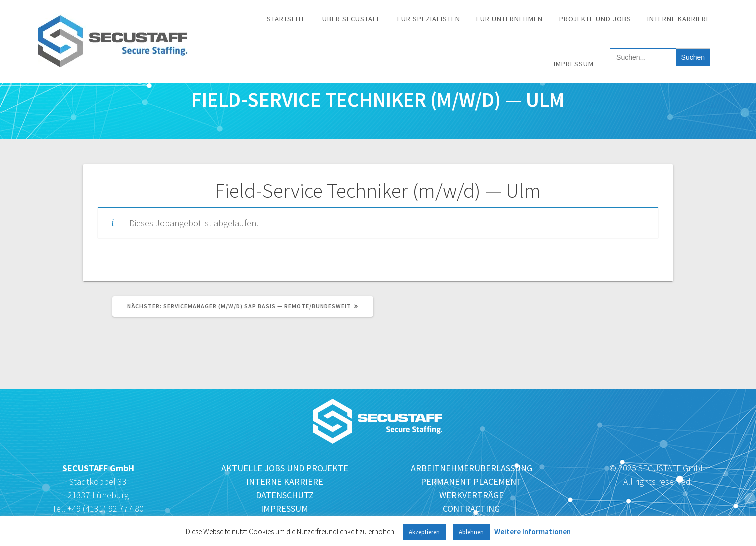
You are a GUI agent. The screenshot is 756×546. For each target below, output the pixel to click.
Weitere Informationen (532, 532)
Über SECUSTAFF (352, 19)
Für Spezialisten (429, 19)
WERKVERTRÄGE (471, 495)
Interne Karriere (679, 19)
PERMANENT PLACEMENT (471, 482)
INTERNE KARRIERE (285, 482)
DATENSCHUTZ (285, 495)
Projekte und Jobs (595, 19)
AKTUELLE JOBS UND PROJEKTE (285, 468)
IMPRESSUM (285, 509)
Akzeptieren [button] (424, 532)
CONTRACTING (471, 509)
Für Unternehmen (509, 19)
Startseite (286, 19)
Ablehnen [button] (471, 532)
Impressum (574, 64)
